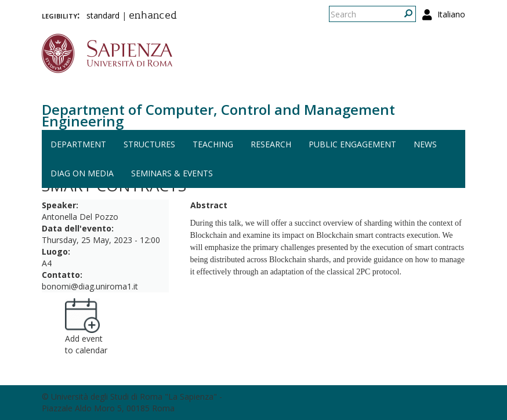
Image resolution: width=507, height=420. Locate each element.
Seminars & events (172, 173)
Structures (149, 144)
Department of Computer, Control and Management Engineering (218, 115)
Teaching (213, 144)
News (425, 144)
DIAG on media (82, 173)
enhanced (153, 16)
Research (271, 144)
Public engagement (352, 144)
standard (103, 15)
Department (78, 144)
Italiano (451, 14)
